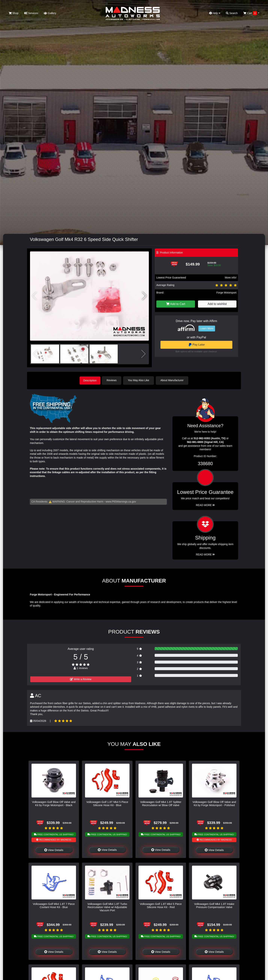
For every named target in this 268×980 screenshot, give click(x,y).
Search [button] (232, 13)
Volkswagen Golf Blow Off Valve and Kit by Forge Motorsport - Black (54, 803)
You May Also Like (140, 380)
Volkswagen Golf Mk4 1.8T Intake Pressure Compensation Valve (214, 905)
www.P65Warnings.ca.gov (121, 501)
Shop (14, 13)
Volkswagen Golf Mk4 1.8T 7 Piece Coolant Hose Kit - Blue (54, 905)
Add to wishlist (217, 304)
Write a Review (81, 679)
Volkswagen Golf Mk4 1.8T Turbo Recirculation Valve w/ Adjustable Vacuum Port (107, 907)
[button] (144, 296)
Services (31, 13)
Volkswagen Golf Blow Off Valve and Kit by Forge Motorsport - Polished (214, 803)
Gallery (50, 13)
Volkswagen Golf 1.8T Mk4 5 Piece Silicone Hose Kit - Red (161, 905)
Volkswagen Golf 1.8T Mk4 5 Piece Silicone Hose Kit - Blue (107, 803)
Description (90, 380)
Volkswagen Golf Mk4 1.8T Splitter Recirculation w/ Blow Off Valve (161, 803)
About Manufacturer (173, 380)
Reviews (113, 380)
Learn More (207, 328)
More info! (231, 278)
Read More (205, 505)
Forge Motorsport (226, 293)
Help (215, 13)
